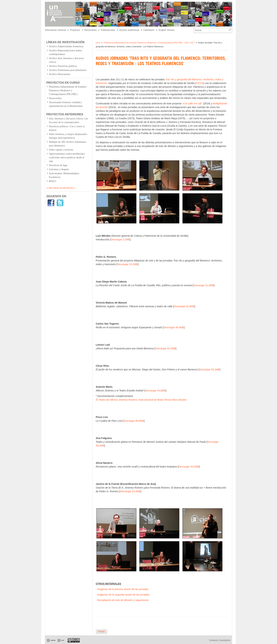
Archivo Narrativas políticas (63, 66)
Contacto (213, 640)
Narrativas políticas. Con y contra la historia (67, 128)
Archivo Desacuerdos (60, 74)
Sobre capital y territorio (61, 150)
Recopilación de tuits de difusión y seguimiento (123, 600)
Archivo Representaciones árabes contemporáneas (65, 52)
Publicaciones (108, 30)
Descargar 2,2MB (120, 239)
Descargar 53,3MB (127, 264)
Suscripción (225, 640)
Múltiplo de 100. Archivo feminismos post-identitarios (68, 144)
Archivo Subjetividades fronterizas (66, 46)
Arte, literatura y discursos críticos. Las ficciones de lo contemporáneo (68, 120)
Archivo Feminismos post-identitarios (68, 70)
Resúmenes (91, 30)
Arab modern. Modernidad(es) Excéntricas (64, 175)
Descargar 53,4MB (130, 491)
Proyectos (75, 30)
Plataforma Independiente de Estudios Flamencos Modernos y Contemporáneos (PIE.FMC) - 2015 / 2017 (149, 43)
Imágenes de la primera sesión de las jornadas (123, 589)
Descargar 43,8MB (155, 391)
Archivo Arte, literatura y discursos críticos (66, 60)
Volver (101, 631)
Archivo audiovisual (129, 30)
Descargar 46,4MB (174, 327)
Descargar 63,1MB (209, 369)
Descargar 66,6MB (134, 421)
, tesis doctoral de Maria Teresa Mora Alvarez (141, 400)
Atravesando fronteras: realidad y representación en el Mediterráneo (66, 104)
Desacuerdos (55, 98)
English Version (167, 30)
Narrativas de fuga (58, 165)
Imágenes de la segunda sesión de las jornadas (123, 595)
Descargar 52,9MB (184, 306)
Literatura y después (59, 169)
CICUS (200, 83)
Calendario (149, 30)
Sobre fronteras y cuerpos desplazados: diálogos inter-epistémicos (68, 136)
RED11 (53, 181)
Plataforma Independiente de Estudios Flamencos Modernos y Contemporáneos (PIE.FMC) (68, 90)
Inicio (98, 43)
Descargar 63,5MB (189, 467)
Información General (55, 30)
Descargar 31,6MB (204, 285)
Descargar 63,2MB (165, 348)
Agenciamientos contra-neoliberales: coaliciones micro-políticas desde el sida (67, 158)
